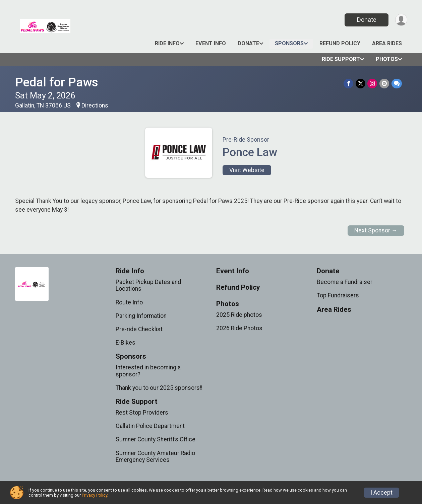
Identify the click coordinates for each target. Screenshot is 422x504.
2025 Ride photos (239, 315)
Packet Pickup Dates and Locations (148, 285)
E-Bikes (126, 343)
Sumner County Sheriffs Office (156, 439)
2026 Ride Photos (239, 328)
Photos (387, 59)
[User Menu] (401, 20)
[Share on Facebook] (349, 84)
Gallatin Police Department (150, 426)
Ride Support (341, 59)
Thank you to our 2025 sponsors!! (159, 388)
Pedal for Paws (57, 82)
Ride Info (167, 43)
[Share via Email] (385, 84)
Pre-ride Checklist (139, 329)
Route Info (129, 302)
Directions (95, 105)
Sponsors (289, 43)
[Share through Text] (397, 84)
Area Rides (387, 43)
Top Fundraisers (338, 295)
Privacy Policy (95, 495)
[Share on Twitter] (361, 84)
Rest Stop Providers (142, 413)
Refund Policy (340, 43)
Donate (366, 20)
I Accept (381, 493)
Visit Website (247, 170)
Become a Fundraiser (345, 282)
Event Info (211, 43)
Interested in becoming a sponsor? (148, 371)
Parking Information (141, 316)
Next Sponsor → (376, 230)
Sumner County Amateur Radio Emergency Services (155, 456)
